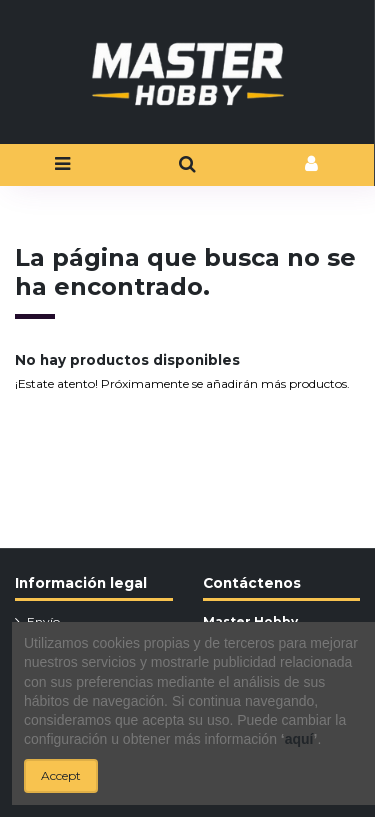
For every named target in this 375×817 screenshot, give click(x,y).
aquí (299, 739)
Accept (61, 775)
